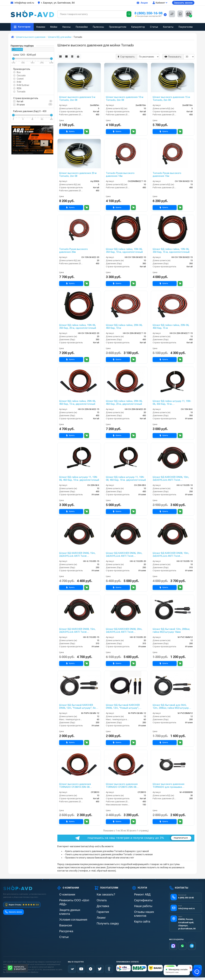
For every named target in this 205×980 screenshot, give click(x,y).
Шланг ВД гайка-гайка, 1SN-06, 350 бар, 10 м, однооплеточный (124, 251)
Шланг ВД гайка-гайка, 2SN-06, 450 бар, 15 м (171, 327)
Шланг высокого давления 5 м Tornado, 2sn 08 (77, 99)
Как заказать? (101, 894)
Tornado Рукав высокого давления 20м (73, 251)
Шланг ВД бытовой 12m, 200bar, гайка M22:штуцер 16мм (171, 630)
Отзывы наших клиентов (144, 911)
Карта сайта (138, 916)
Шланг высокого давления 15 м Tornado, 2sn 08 (171, 99)
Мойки (54, 27)
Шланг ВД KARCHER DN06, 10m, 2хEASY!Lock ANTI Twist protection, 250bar (171, 478)
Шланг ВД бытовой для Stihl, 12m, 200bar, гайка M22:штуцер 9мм (171, 706)
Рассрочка (62, 922)
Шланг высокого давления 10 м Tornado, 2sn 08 (125, 99)
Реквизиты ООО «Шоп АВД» (71, 900)
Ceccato (21, 76)
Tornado (18, 49)
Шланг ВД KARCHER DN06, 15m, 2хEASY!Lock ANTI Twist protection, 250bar (77, 554)
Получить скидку (103, 922)
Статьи (154, 27)
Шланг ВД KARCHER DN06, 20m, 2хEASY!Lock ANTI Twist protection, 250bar (124, 554)
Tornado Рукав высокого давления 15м (167, 175)
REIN (19, 88)
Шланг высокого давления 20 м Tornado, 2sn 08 (78, 175)
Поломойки (82, 27)
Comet (20, 79)
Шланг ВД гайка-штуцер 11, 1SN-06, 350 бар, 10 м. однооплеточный (172, 402)
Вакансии (62, 916)
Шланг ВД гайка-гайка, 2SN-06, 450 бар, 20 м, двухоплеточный (124, 402)
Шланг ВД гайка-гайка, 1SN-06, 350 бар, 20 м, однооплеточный (78, 327)
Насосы (66, 27)
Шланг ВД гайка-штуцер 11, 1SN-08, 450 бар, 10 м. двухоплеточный (126, 478)
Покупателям (186, 27)
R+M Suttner (23, 85)
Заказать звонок (183, 3)
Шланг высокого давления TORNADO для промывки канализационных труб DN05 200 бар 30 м (172, 786)
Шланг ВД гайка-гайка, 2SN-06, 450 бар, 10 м (124, 327)
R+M (19, 82)
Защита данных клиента (69, 905)
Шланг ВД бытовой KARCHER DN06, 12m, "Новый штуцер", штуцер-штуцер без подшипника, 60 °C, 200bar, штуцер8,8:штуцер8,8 (126, 706)
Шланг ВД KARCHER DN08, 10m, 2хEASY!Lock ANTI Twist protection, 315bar (171, 554)
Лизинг (98, 916)
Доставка (99, 905)
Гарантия (99, 911)
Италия (21, 105)
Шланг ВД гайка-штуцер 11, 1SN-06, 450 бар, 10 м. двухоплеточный (79, 478)
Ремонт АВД (138, 894)
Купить (71, 132)
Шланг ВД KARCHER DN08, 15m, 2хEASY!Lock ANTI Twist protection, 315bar (77, 630)
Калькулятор (138, 27)
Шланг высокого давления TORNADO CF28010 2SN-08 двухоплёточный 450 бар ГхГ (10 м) (78, 786)
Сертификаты (139, 900)
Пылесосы (98, 27)
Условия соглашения (67, 911)
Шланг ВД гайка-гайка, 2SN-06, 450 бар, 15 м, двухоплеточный (77, 402)
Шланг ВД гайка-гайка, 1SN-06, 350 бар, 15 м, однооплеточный (171, 251)
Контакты (168, 27)
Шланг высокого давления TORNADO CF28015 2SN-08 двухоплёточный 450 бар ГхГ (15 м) (125, 786)
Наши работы (139, 905)
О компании (63, 894)
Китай (20, 101)
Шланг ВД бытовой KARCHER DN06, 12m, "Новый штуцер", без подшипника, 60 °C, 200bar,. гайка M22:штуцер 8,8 (79, 706)
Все (19, 72)
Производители (118, 27)
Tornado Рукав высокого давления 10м (120, 175)
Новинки (41, 27)
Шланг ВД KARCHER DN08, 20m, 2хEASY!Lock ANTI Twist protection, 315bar (124, 630)
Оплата (98, 900)
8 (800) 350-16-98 (148, 13)
